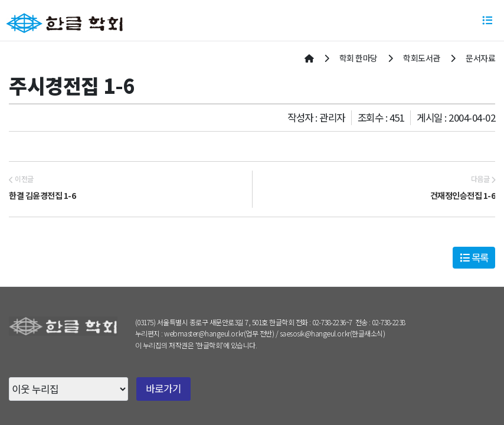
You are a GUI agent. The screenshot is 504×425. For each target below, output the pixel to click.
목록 (474, 257)
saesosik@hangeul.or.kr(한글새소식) (333, 333)
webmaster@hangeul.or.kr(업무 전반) (219, 333)
